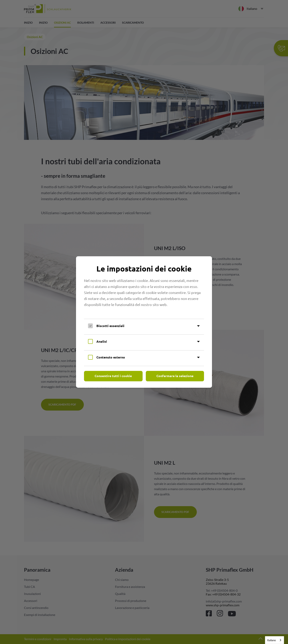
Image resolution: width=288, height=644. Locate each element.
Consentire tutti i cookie (113, 376)
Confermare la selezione (175, 376)
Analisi (102, 341)
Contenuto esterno (111, 357)
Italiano (271, 640)
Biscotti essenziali (110, 326)
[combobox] (274, 640)
